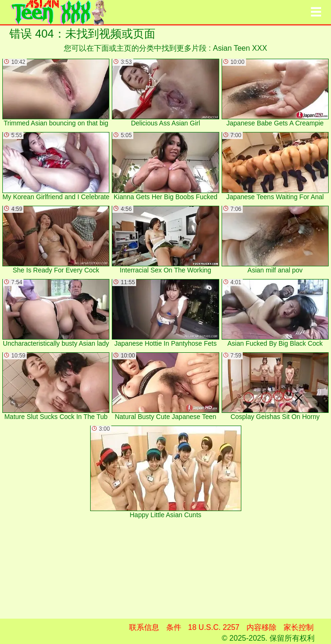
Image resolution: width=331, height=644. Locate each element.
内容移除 (262, 627)
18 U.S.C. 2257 (214, 627)
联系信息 (144, 627)
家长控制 (299, 627)
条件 (174, 627)
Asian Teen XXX (240, 48)
